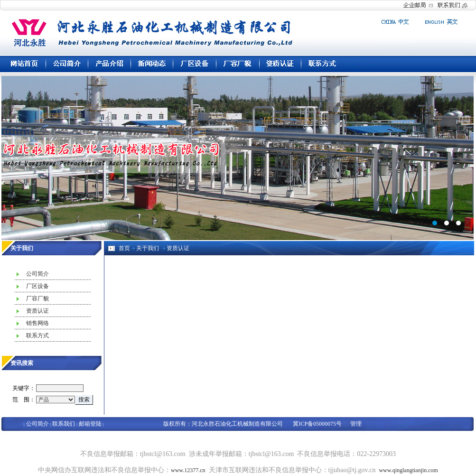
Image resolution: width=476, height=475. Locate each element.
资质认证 (37, 311)
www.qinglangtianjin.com (408, 470)
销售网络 (37, 323)
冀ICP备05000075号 (317, 424)
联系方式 (37, 335)
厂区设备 (37, 286)
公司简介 (37, 274)
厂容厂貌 (37, 298)
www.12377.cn (188, 470)
